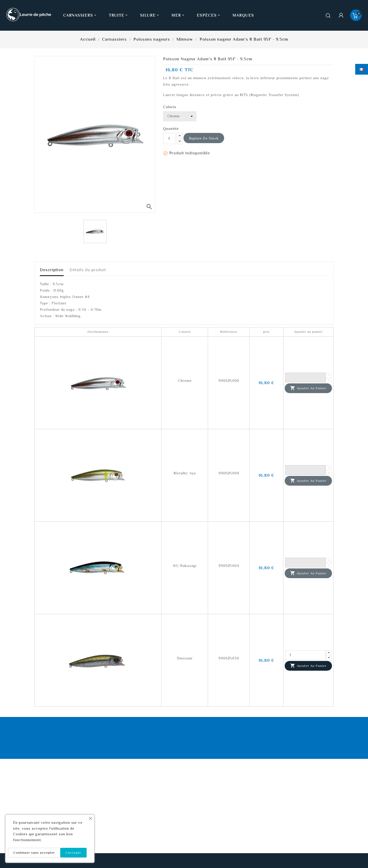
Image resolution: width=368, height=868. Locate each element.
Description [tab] (52, 270)
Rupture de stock (204, 138)
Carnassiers (80, 15)
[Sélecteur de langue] (362, 69)
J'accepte (73, 853)
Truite (119, 15)
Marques (243, 15)
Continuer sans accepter (34, 853)
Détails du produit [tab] (88, 270)
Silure (150, 15)
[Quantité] (169, 139)
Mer (178, 15)
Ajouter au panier (308, 388)
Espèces (209, 15)
